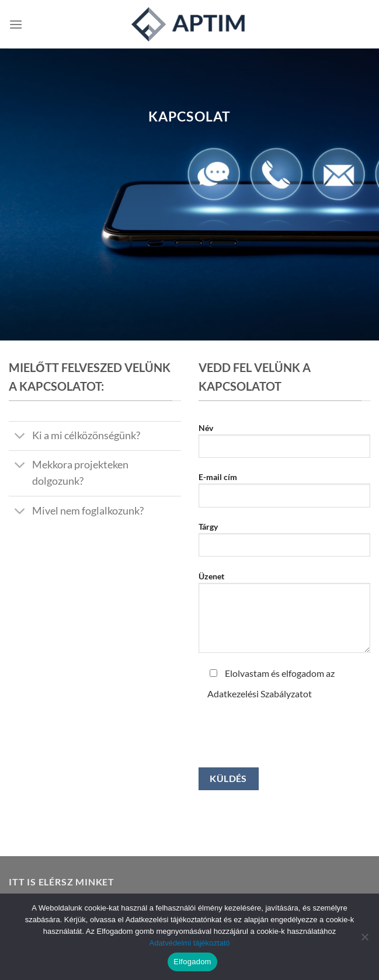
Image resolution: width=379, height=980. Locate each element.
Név (285, 445)
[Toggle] (20, 437)
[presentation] (287, 727)
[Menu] (16, 24)
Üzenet (285, 617)
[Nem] (364, 940)
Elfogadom (192, 962)
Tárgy (285, 544)
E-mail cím (285, 494)
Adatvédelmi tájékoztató (189, 943)
